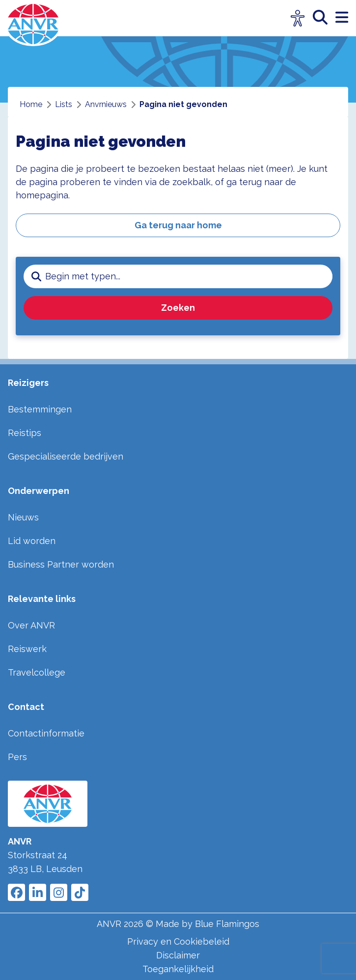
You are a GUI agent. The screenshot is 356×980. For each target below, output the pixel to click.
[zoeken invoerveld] (189, 276)
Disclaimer (178, 955)
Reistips (25, 433)
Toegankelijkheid (178, 969)
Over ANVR (31, 625)
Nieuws (23, 517)
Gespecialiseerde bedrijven (66, 456)
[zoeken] (324, 18)
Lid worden (32, 541)
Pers (17, 757)
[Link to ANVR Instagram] (59, 892)
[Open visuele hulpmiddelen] (298, 18)
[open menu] (342, 18)
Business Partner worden (61, 564)
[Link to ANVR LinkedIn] (38, 892)
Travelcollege (37, 672)
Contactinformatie (46, 733)
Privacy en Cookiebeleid (178, 941)
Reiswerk (27, 649)
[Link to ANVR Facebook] (16, 892)
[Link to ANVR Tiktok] (80, 892)
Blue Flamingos (227, 924)
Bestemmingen (40, 409)
